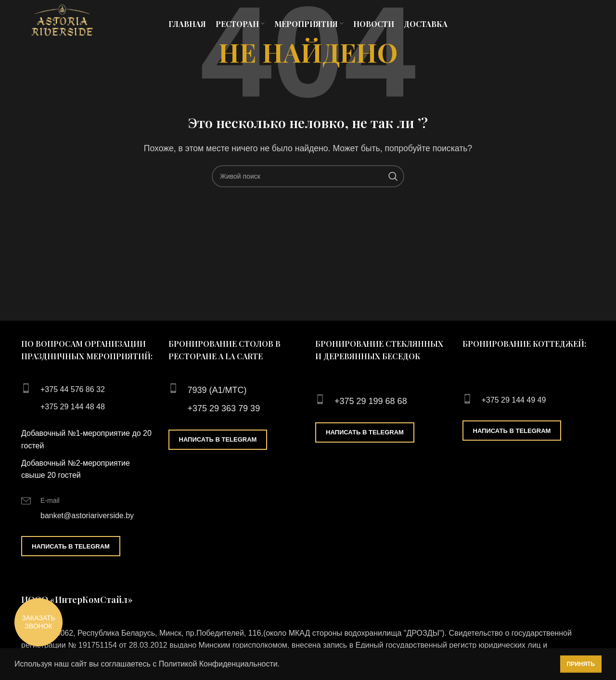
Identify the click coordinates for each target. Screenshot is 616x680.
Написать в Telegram (71, 546)
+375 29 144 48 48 (73, 407)
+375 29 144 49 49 (514, 400)
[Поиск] (308, 176)
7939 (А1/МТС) (217, 390)
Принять (581, 664)
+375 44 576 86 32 (73, 389)
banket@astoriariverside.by (87, 516)
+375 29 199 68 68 (371, 401)
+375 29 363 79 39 (224, 408)
